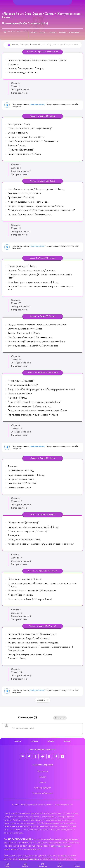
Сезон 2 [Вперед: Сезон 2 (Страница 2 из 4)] (43, 700)
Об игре (51, 741)
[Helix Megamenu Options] (42, 3)
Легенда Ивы (36, 45)
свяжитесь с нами (59, 846)
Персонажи (43, 772)
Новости (42, 782)
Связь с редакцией (43, 788)
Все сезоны (74, 33)
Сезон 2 (43, 33)
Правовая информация (42, 793)
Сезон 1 (33, 33)
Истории (24, 45)
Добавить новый (60, 718)
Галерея (42, 777)
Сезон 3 (53, 33)
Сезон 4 (63, 33)
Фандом (67, 741)
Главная (15, 45)
